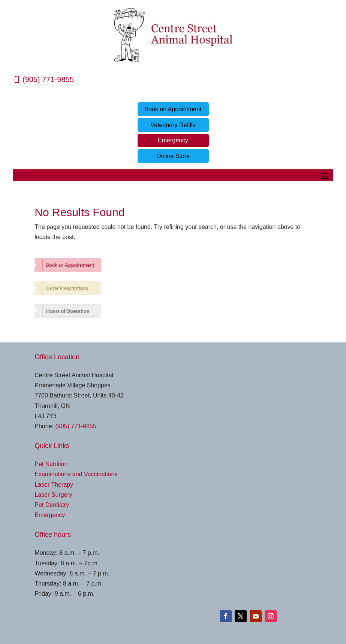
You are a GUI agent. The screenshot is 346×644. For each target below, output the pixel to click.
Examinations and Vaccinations (76, 474)
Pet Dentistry (52, 505)
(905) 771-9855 (48, 79)
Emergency (173, 140)
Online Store (173, 156)
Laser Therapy (54, 485)
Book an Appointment (173, 109)
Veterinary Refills (173, 125)
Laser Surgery (53, 495)
